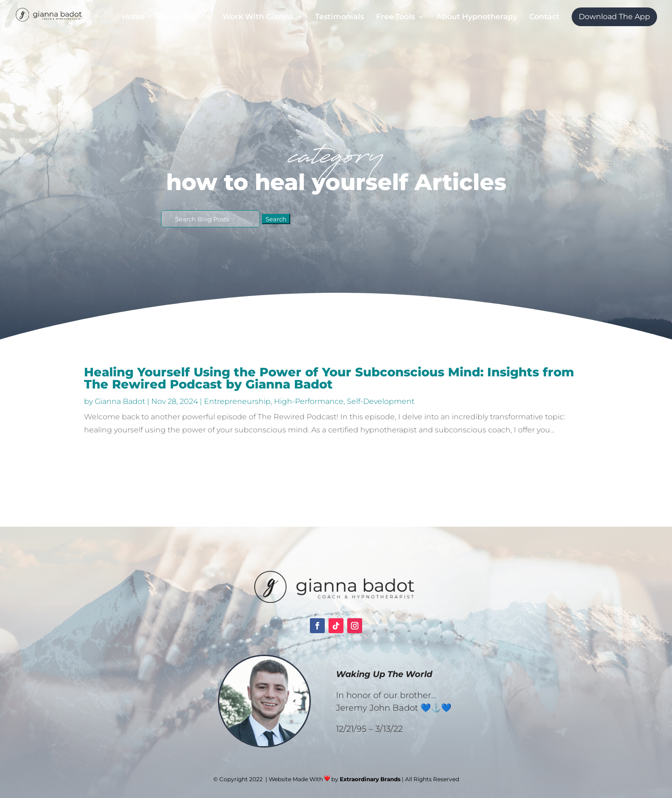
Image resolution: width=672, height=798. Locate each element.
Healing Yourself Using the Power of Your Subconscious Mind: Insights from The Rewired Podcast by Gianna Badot (329, 378)
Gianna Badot (120, 401)
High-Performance (309, 401)
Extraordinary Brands (370, 779)
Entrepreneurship (237, 401)
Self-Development (381, 401)
